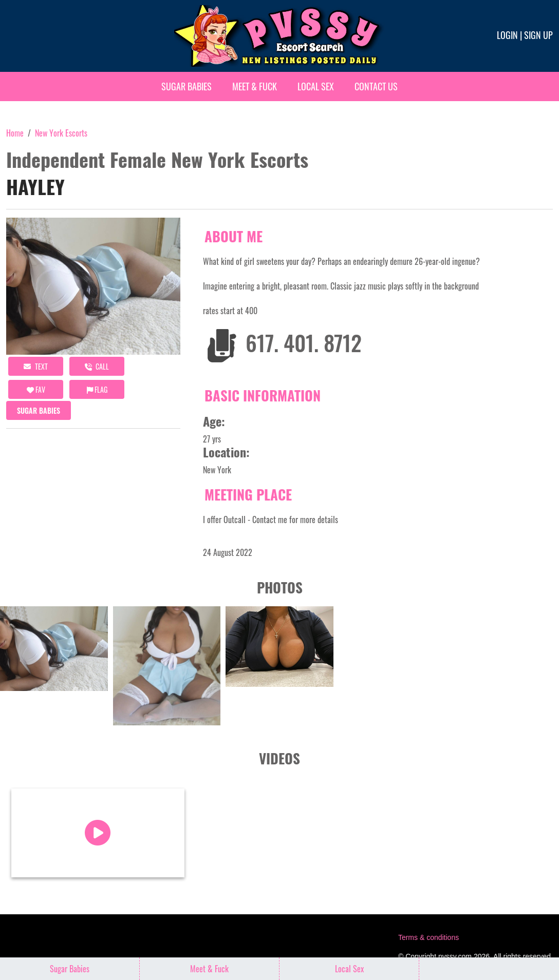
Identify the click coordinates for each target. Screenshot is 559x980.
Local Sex (316, 86)
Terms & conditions (428, 937)
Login (507, 35)
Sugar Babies (187, 86)
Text (36, 366)
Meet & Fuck (255, 86)
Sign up (538, 35)
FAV (36, 389)
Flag (97, 389)
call (97, 366)
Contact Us (376, 86)
